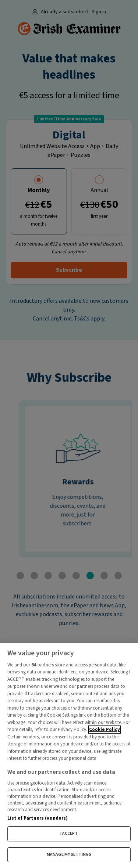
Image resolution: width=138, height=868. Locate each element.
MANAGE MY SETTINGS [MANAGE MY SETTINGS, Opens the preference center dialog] (69, 855)
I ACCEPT (69, 833)
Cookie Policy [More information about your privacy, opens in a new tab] (105, 730)
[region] (69, 755)
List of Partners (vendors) (38, 818)
